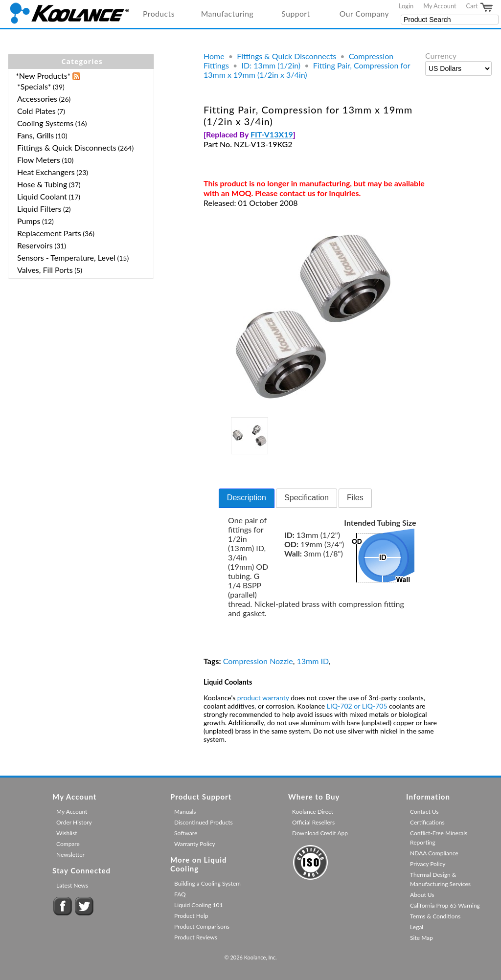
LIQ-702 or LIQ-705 (357, 706)
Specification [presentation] (307, 498)
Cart (480, 7)
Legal (417, 927)
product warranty (263, 698)
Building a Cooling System (207, 883)
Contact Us (424, 812)
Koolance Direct (313, 812)
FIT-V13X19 (272, 134)
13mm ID (313, 661)
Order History (74, 822)
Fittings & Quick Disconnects (286, 56)
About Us (422, 895)
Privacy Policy (428, 864)
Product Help (191, 916)
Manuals (185, 812)
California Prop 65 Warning (445, 905)
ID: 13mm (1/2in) (271, 65)
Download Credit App (320, 833)
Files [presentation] (355, 498)
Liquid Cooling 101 (198, 905)
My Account (440, 6)
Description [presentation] (247, 498)
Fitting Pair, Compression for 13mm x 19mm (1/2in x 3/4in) (307, 70)
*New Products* (43, 76)
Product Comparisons (202, 926)
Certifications (427, 822)
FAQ (180, 894)
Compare (68, 844)
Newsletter (70, 855)
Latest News (72, 885)
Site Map (421, 938)
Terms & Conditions (435, 916)
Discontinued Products (204, 822)
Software (186, 833)
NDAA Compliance (434, 853)
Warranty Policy (195, 844)
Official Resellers (313, 822)
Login (406, 6)
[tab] (247, 498)
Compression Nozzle (258, 661)
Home (214, 56)
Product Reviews (196, 937)
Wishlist (67, 833)
